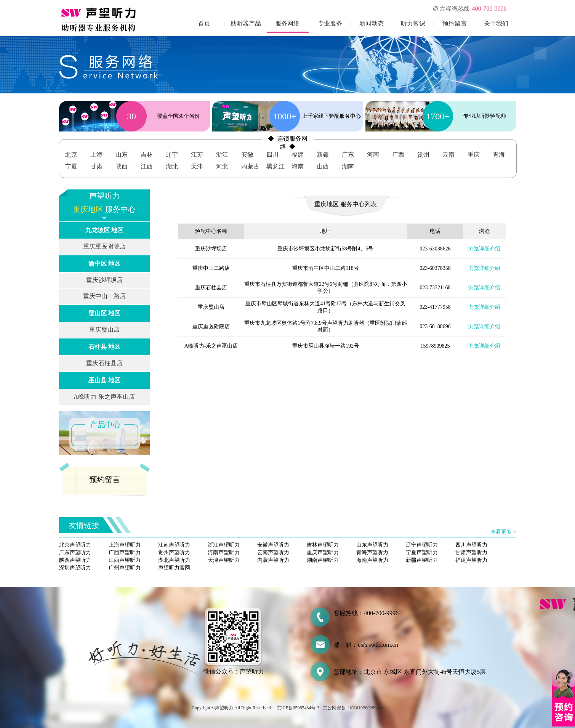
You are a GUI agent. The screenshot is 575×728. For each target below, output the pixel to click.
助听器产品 (246, 23)
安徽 (247, 155)
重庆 (474, 155)
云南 (448, 155)
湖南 (348, 166)
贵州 (423, 155)
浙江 (222, 155)
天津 (197, 166)
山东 (122, 155)
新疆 (323, 155)
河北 (222, 166)
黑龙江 (275, 166)
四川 (272, 155)
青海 (499, 155)
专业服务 (330, 23)
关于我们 (496, 23)
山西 (323, 166)
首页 (204, 23)
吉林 (147, 155)
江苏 (197, 155)
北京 (71, 155)
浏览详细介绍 (484, 249)
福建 (298, 155)
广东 (348, 155)
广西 (398, 155)
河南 (373, 155)
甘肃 (96, 166)
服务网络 (287, 23)
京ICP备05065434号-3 (298, 708)
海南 (298, 166)
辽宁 (172, 155)
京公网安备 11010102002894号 (353, 708)
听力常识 (413, 23)
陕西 (122, 166)
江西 (147, 166)
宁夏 (71, 166)
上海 (96, 155)
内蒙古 (250, 166)
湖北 (172, 166)
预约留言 (455, 23)
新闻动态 (372, 23)
